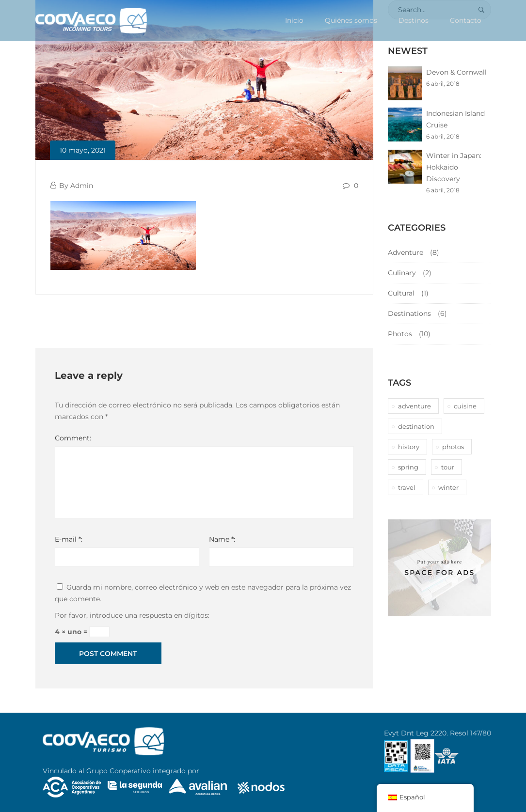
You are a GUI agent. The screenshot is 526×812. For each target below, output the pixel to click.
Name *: (222, 539)
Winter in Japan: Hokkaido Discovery (454, 167)
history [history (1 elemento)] (409, 447)
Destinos (414, 20)
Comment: (73, 438)
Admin (82, 186)
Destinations (409, 313)
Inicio (294, 20)
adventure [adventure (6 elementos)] (414, 406)
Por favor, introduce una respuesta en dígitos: (132, 615)
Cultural (401, 293)
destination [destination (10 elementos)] (416, 426)
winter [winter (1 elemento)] (448, 487)
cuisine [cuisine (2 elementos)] (465, 406)
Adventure (406, 252)
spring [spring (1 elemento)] (408, 467)
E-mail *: (69, 539)
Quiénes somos (351, 20)
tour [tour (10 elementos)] (448, 467)
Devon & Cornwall (456, 72)
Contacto (466, 20)
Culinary (402, 273)
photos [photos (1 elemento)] (453, 447)
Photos (400, 334)
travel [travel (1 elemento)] (407, 487)
